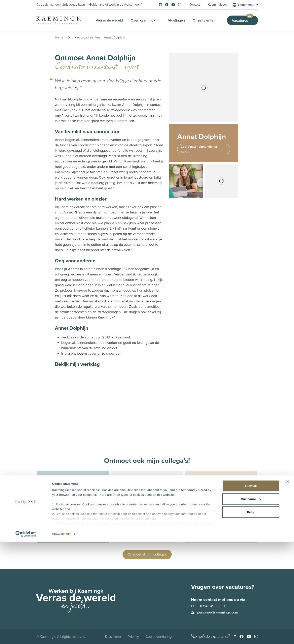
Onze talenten (204, 20)
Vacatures (245, 19)
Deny (251, 614)
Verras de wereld (109, 20)
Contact (194, 4)
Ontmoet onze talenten (84, 37)
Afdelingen (176, 20)
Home (59, 37)
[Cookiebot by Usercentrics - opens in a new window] (26, 636)
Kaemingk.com (218, 4)
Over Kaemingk (143, 20)
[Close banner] (288, 584)
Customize (251, 601)
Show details (61, 636)
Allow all (251, 588)
